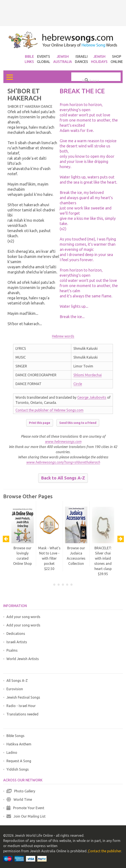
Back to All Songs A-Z (63, 478)
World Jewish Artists (23, 659)
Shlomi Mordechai (88, 375)
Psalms (12, 650)
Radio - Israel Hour (21, 706)
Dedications (16, 634)
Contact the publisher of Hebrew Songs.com (49, 410)
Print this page (40, 423)
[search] (90, 81)
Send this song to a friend (78, 423)
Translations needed (22, 714)
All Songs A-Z (17, 681)
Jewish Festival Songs (23, 697)
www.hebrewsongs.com (63, 442)
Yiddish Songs (18, 769)
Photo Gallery (21, 791)
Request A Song (19, 761)
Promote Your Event (25, 808)
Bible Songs (15, 736)
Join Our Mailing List (26, 816)
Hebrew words (63, 336)
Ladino (12, 752)
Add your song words (23, 617)
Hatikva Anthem (19, 744)
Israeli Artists (17, 642)
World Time (19, 799)
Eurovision (15, 689)
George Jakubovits (92, 397)
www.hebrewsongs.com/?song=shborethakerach (63, 462)
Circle (78, 384)
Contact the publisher (105, 851)
